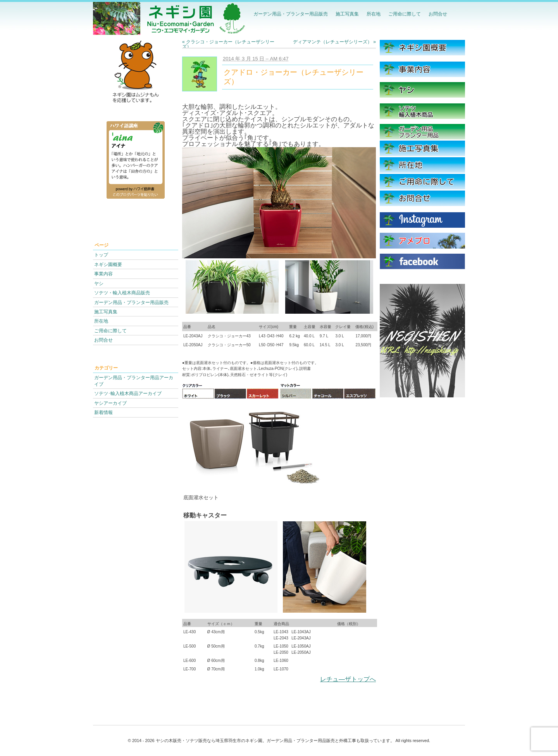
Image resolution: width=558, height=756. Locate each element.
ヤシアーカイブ (110, 403)
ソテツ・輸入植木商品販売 (122, 293)
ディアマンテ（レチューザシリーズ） (334, 42)
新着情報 (103, 412)
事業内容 (103, 274)
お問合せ (438, 14)
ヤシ (99, 283)
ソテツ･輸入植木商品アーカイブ (128, 393)
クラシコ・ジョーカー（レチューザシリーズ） (228, 44)
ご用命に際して (405, 14)
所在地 (374, 14)
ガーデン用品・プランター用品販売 (291, 14)
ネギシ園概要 (108, 264)
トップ (101, 255)
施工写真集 (347, 14)
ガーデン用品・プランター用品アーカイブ (134, 381)
